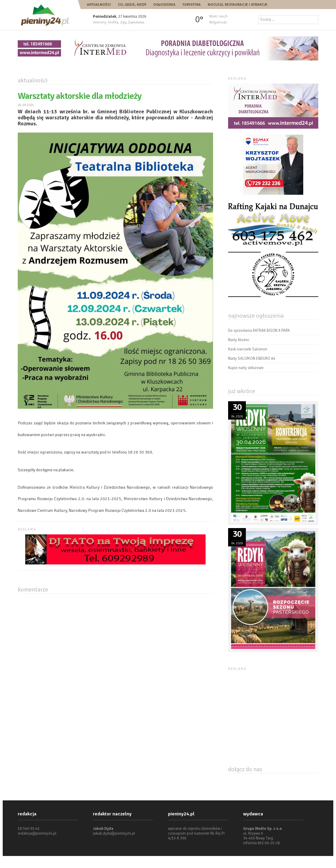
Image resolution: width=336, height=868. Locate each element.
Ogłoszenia (164, 5)
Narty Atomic (239, 340)
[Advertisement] (273, 711)
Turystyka (192, 5)
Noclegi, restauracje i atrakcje (238, 5)
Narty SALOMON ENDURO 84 (252, 359)
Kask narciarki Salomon (248, 349)
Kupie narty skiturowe (246, 368)
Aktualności (99, 5)
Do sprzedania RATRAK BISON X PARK (259, 331)
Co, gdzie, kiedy (132, 5)
